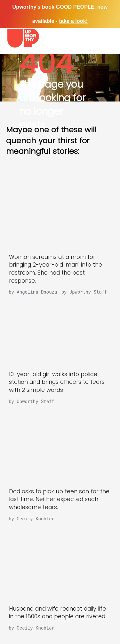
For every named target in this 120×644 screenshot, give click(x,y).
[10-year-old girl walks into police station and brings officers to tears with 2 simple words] (60, 328)
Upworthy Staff (36, 401)
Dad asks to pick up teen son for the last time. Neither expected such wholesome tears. (59, 499)
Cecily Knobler (36, 519)
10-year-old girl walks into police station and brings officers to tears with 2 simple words (57, 382)
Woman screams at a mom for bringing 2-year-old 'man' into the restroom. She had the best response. (56, 269)
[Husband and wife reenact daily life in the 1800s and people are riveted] (60, 563)
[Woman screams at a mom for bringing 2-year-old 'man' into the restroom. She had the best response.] (60, 211)
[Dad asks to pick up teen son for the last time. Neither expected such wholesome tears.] (60, 445)
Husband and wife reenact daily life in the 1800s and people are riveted (57, 613)
